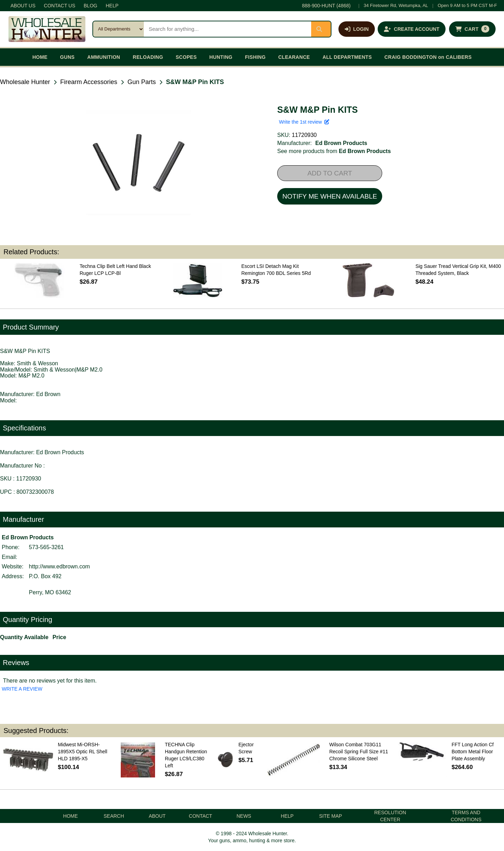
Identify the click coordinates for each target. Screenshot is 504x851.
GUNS (68, 57)
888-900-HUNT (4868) (326, 6)
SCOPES (186, 57)
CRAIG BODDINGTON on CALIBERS (428, 57)
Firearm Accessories (89, 82)
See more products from (334, 151)
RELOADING (148, 57)
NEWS (244, 816)
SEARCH (114, 816)
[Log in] (357, 29)
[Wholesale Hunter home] (47, 29)
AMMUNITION (104, 57)
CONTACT (201, 816)
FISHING (255, 57)
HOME (40, 57)
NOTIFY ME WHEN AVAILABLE (330, 196)
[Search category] (118, 29)
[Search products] (227, 29)
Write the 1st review (304, 122)
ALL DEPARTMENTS (347, 57)
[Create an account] (412, 29)
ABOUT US (23, 6)
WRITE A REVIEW (22, 689)
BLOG (90, 6)
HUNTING (221, 57)
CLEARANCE (294, 57)
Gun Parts (142, 82)
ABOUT (157, 816)
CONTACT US (59, 6)
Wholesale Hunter (25, 82)
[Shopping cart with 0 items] (472, 29)
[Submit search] (321, 29)
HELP (112, 6)
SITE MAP (331, 816)
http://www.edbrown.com (59, 566)
